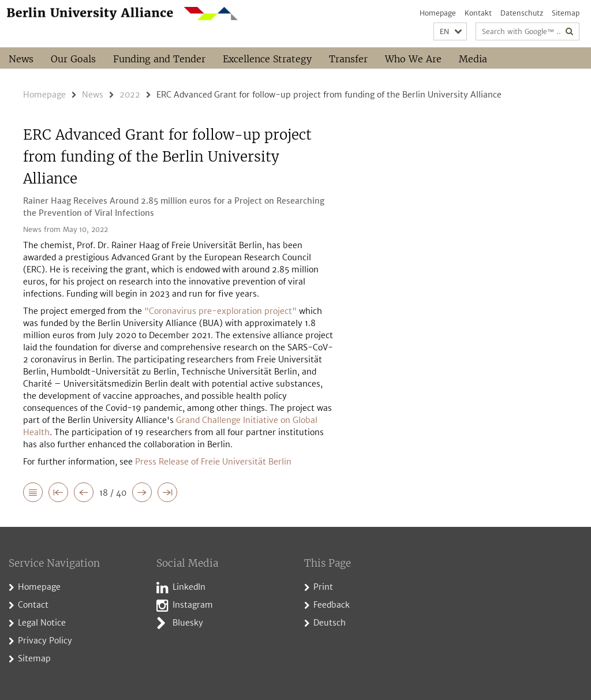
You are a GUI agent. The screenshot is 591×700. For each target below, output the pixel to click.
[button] (450, 31)
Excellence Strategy (267, 59)
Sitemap (566, 13)
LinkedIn (189, 587)
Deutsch (330, 623)
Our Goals (73, 59)
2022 (130, 95)
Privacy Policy (45, 641)
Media (473, 59)
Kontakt (478, 13)
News (21, 59)
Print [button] (323, 587)
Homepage (438, 13)
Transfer (348, 59)
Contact (33, 605)
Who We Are (413, 59)
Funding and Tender (159, 59)
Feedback (332, 605)
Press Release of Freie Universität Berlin (213, 462)
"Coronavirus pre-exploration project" (220, 311)
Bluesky (188, 623)
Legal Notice (42, 623)
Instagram (193, 605)
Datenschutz (522, 13)
